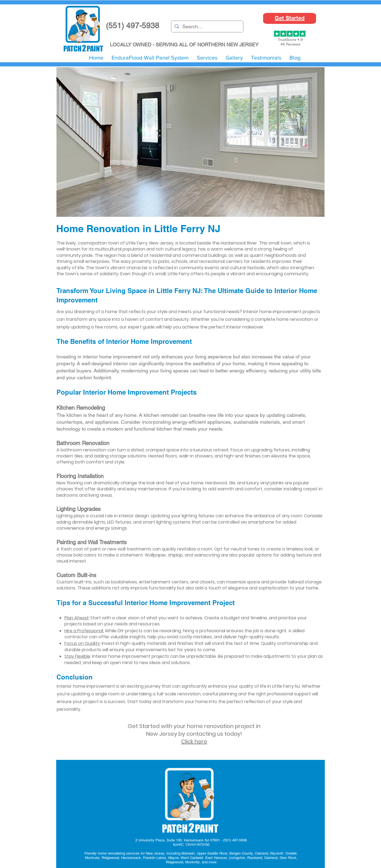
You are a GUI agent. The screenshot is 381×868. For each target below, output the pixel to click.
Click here (194, 741)
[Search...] (207, 26)
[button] (207, 58)
